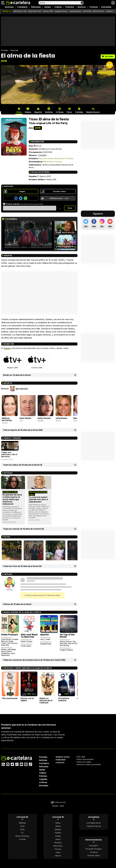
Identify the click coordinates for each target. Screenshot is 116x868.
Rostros (82, 7)
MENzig (22, 823)
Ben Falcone (22, 389)
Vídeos (58, 7)
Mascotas (58, 846)
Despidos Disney (61, 11)
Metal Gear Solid (35, 11)
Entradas (106, 7)
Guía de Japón (94, 855)
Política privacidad (85, 759)
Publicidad (60, 760)
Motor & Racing (22, 836)
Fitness (58, 849)
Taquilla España (75, 11)
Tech (22, 826)
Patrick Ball (87, 11)
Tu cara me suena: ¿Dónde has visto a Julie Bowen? (38, 499)
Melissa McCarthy (7, 419)
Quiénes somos (63, 757)
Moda (58, 826)
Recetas (58, 842)
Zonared (94, 852)
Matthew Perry (98, 11)
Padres (58, 833)
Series (48, 7)
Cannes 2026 (48, 11)
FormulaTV (94, 845)
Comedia (42, 155)
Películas (36, 7)
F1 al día (22, 839)
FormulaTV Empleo (94, 849)
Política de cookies (84, 762)
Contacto (60, 763)
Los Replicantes (94, 823)
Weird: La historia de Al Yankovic (46, 701)
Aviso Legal (81, 757)
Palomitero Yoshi (20, 11)
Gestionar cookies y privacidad (89, 765)
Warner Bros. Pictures (64, 158)
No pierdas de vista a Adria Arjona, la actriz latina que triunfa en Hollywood (12, 499)
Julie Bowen (61, 418)
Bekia (58, 823)
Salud (58, 839)
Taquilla (43, 779)
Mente (58, 856)
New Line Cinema (46, 158)
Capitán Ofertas (94, 826)
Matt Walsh (25, 418)
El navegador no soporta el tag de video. (28, 236)
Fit (22, 833)
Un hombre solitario (64, 699)
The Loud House (10, 698)
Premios (70, 7)
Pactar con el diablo (27, 699)
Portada (4, 50)
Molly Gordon (44, 418)
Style (22, 829)
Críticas (94, 7)
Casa (58, 852)
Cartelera (22, 7)
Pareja (58, 836)
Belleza (58, 829)
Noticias (9, 7)
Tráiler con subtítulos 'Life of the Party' (9, 455)
